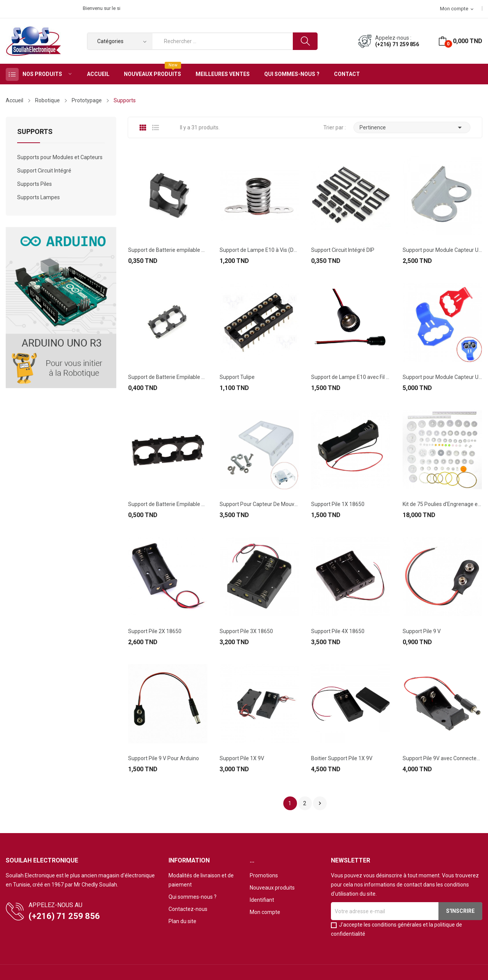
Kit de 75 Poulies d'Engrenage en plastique (442, 504)
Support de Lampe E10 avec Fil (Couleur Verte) (351, 377)
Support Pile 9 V (422, 631)
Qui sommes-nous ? (193, 897)
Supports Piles (35, 184)
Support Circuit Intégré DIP (343, 250)
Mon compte (265, 912)
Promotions (264, 875)
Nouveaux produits (272, 888)
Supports (35, 132)
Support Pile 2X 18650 (155, 631)
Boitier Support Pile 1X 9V (342, 758)
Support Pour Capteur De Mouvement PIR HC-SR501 (259, 504)
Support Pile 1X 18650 (338, 504)
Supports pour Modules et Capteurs (60, 157)
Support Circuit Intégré (44, 171)
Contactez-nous (188, 909)
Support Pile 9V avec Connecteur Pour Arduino (442, 758)
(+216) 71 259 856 (397, 44)
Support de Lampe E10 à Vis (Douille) (259, 250)
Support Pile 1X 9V (242, 758)
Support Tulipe (237, 377)
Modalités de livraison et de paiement (201, 880)
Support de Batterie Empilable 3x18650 (168, 504)
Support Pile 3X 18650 (246, 631)
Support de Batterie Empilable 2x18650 (168, 377)
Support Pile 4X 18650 (338, 631)
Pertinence (412, 127)
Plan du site (182, 921)
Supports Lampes (39, 197)
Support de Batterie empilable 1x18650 (168, 250)
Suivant (320, 803)
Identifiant (262, 900)
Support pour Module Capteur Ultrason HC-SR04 (442, 250)
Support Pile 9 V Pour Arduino (164, 758)
